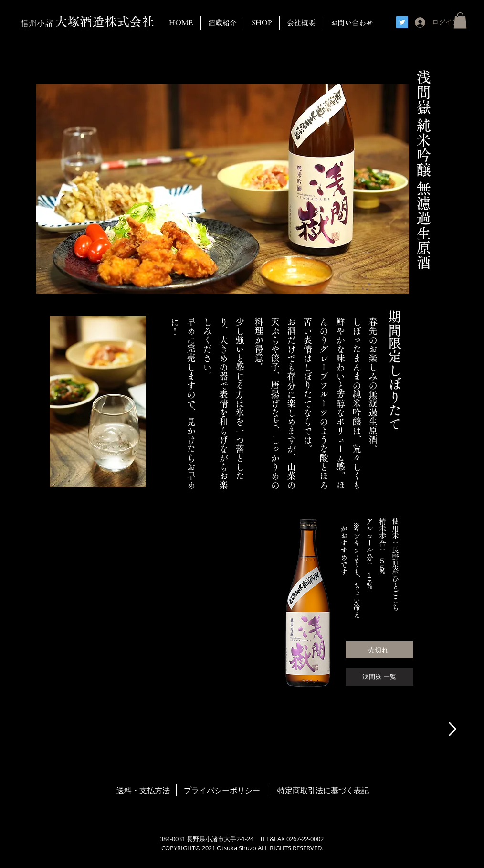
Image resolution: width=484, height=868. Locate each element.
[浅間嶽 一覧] (379, 677)
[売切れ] (379, 650)
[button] (460, 20)
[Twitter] (402, 22)
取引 (308, 790)
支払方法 (155, 790)
